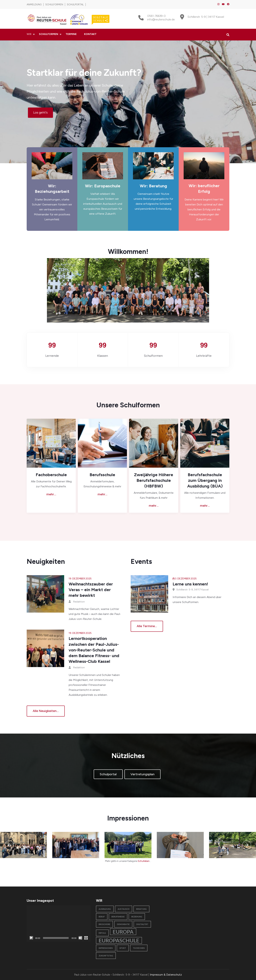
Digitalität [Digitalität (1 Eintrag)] (142, 924)
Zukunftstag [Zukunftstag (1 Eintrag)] (106, 956)
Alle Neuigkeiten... (46, 711)
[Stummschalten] (80, 938)
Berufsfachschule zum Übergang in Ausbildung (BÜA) (205, 480)
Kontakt (90, 34)
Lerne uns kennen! (190, 584)
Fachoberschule (51, 475)
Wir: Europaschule (103, 186)
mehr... (51, 494)
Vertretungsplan (142, 774)
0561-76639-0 (156, 16)
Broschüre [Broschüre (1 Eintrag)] (104, 924)
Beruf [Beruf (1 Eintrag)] (102, 917)
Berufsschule (102, 475)
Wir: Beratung (153, 186)
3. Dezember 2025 (186, 579)
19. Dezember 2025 (80, 579)
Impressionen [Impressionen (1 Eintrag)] (106, 948)
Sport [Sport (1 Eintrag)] (123, 948)
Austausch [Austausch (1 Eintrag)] (124, 909)
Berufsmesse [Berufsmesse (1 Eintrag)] (118, 917)
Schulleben (144, 861)
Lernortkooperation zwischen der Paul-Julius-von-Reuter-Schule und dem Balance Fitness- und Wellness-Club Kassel (94, 650)
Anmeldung (34, 5)
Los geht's (40, 112)
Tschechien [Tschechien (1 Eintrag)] (139, 948)
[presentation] (9, 845)
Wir (29, 34)
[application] (59, 923)
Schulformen (54, 5)
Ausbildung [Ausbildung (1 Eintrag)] (105, 909)
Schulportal (75, 5)
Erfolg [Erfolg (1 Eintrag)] (102, 933)
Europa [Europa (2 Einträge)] (123, 932)
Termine (71, 34)
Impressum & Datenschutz (166, 975)
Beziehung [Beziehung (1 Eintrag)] (137, 917)
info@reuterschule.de (161, 19)
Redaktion (79, 602)
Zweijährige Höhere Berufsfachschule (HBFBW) (154, 480)
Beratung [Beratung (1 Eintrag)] (141, 909)
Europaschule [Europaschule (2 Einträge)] (119, 940)
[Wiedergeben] (31, 938)
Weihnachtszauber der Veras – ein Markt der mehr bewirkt (91, 590)
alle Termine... (147, 626)
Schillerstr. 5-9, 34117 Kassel (192, 590)
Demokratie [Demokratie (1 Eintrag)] (123, 924)
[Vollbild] (86, 938)
